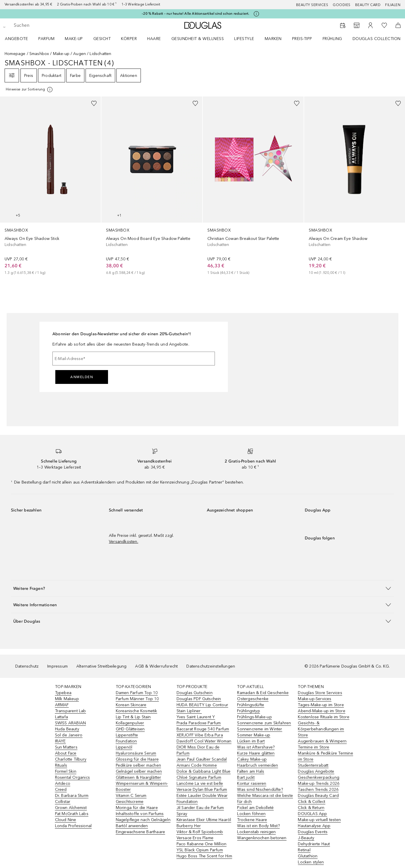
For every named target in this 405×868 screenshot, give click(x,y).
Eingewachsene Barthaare (141, 832)
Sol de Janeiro (69, 735)
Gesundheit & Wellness (198, 39)
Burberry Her (189, 826)
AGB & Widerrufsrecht (156, 666)
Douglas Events (313, 832)
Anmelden (82, 377)
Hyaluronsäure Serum (136, 753)
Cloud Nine (66, 820)
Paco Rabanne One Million (202, 844)
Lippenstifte (127, 735)
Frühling (332, 39)
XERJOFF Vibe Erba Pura (200, 735)
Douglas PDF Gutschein (199, 699)
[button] (202, 588)
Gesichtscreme (130, 802)
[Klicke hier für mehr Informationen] (256, 14)
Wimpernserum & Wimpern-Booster (142, 786)
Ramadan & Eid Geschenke (263, 693)
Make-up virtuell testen (319, 820)
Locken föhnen (251, 814)
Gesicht (102, 39)
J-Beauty (306, 838)
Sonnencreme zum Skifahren (264, 723)
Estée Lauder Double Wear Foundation (202, 799)
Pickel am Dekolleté (255, 808)
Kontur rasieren (252, 783)
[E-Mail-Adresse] (134, 359)
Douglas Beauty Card (318, 796)
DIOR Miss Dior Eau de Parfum (198, 750)
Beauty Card (368, 5)
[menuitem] (20, 39)
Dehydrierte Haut (314, 844)
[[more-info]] (30, 90)
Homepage (15, 54)
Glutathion (308, 856)
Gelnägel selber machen (139, 771)
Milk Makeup (67, 699)
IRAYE (60, 741)
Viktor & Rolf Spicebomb (200, 832)
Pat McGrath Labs (72, 814)
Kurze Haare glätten (256, 753)
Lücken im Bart (251, 741)
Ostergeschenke (253, 699)
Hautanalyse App (314, 826)
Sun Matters (66, 747)
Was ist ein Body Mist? (258, 826)
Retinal (304, 850)
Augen (80, 54)
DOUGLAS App (312, 814)
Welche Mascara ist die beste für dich (265, 799)
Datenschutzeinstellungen (211, 666)
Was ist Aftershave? (256, 747)
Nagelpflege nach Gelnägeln (143, 820)
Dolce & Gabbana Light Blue (204, 771)
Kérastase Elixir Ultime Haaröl (204, 820)
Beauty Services (312, 5)
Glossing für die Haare (137, 759)
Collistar (63, 802)
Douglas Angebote (316, 771)
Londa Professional (73, 826)
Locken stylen (311, 862)
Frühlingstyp (248, 711)
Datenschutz (27, 666)
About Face (66, 753)
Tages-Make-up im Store (321, 705)
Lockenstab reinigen (256, 832)
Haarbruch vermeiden (258, 765)
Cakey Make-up (252, 759)
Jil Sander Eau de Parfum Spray (200, 811)
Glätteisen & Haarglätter (139, 777)
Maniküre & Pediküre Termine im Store (325, 756)
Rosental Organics (72, 777)
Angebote (16, 39)
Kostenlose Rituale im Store (323, 717)
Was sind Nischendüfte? (260, 790)
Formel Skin (66, 771)
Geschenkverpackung (319, 777)
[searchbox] (56, 25)
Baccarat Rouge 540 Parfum (203, 729)
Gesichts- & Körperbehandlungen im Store (321, 729)
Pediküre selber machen (138, 765)
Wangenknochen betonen (262, 838)
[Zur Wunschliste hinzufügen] (94, 103)
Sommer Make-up (254, 735)
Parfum (46, 39)
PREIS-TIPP (302, 39)
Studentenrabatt (313, 765)
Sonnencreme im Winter (260, 729)
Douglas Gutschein (195, 693)
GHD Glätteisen (130, 729)
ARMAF (62, 705)
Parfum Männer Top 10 (137, 699)
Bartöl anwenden (132, 826)
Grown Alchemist (71, 808)
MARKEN (273, 39)
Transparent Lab (71, 711)
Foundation (126, 741)
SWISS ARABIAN (71, 723)
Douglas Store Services (320, 693)
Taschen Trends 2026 (318, 790)
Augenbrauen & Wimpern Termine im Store (322, 744)
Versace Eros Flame (195, 838)
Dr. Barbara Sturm (72, 796)
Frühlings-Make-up (254, 717)
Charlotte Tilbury (71, 759)
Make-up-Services (315, 699)
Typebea (63, 693)
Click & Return (311, 808)
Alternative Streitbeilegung (101, 666)
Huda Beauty (67, 729)
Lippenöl (124, 747)
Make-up (74, 39)
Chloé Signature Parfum (199, 777)
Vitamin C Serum (131, 796)
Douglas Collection (377, 39)
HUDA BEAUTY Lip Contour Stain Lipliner (202, 708)
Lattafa (61, 717)
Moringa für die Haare (137, 808)
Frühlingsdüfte (251, 705)
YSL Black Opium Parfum (200, 850)
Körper (129, 39)
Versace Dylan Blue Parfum (202, 790)
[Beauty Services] (343, 25)
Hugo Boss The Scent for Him (204, 856)
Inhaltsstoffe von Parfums (140, 814)
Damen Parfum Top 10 (137, 693)
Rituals (61, 765)
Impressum (57, 666)
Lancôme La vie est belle (200, 783)
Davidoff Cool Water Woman (204, 741)
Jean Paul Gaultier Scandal (202, 759)
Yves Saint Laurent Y (196, 717)
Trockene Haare (252, 820)
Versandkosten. (124, 542)
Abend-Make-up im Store (321, 711)
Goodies (342, 5)
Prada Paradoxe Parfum (199, 723)
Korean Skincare (131, 705)
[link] (50, 186)
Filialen (393, 5)
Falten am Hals (251, 771)
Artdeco (63, 783)
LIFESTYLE (244, 39)
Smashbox (39, 54)
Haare (154, 39)
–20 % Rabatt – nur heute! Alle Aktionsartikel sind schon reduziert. (195, 14)
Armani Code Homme (197, 765)
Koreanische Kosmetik (137, 711)
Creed (61, 790)
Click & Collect (312, 802)
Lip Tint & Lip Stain (133, 717)
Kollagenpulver (130, 723)
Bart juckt (246, 777)
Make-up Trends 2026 (319, 783)
